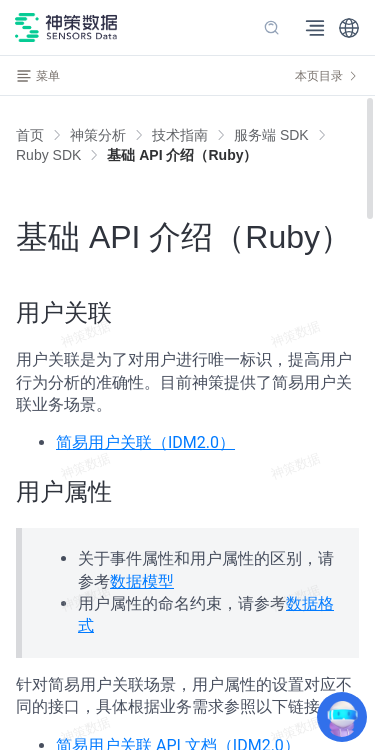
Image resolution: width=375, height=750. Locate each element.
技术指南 (180, 135)
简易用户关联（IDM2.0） (145, 442)
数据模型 (142, 581)
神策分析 (98, 135)
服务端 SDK (271, 135)
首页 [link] (30, 135)
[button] (349, 28)
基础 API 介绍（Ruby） (182, 155)
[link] (98, 135)
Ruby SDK (48, 155)
